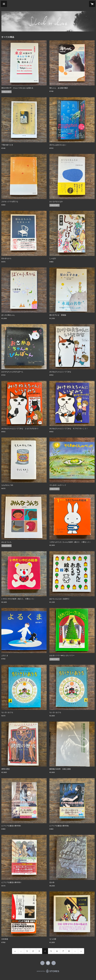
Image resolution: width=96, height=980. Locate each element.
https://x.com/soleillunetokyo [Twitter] (42, 963)
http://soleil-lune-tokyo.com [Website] (54, 963)
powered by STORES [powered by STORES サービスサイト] (48, 973)
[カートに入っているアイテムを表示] (92, 4)
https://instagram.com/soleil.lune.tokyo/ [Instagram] (48, 963)
